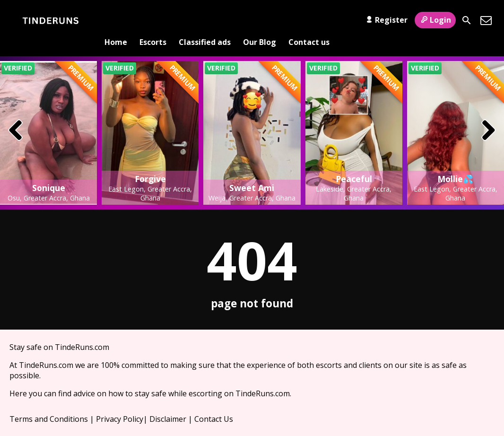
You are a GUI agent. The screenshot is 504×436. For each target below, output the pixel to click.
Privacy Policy (120, 403)
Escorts (153, 20)
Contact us (309, 20)
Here (18, 378)
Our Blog (260, 20)
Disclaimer (168, 403)
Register (386, 20)
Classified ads (205, 20)
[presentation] (16, 115)
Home (116, 20)
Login (435, 20)
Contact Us (214, 403)
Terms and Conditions (49, 403)
